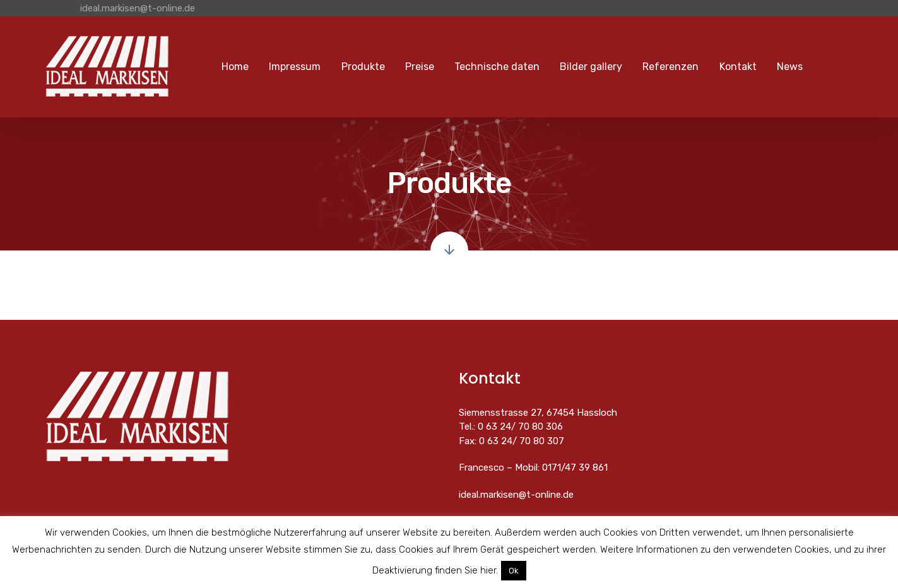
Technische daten (497, 67)
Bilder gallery (591, 67)
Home (235, 67)
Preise (420, 67)
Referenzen (671, 67)
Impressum (295, 67)
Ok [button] (514, 571)
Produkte (363, 67)
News (790, 67)
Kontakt (738, 67)
